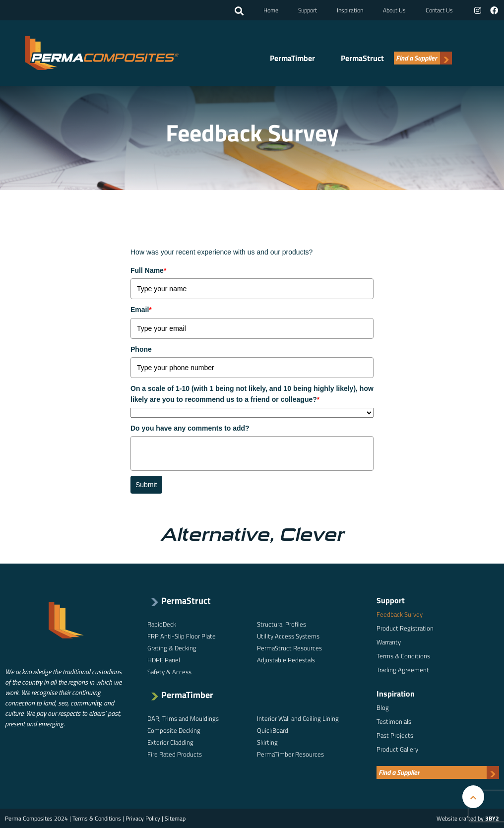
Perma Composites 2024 (36, 818)
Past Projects (395, 735)
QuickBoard (273, 730)
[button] (239, 11)
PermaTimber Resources (290, 754)
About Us (394, 10)
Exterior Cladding (170, 742)
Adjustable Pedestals (286, 660)
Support (308, 10)
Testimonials (394, 721)
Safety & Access (169, 672)
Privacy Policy (143, 818)
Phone (141, 349)
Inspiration (350, 10)
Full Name (148, 270)
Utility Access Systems (288, 636)
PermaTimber (292, 59)
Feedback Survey (400, 614)
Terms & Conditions (403, 656)
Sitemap (175, 818)
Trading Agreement (403, 670)
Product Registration (405, 628)
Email (141, 310)
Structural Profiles (282, 624)
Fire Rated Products (175, 754)
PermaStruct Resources (289, 648)
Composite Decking (174, 730)
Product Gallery (397, 749)
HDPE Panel (164, 660)
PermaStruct (362, 59)
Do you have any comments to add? (190, 428)
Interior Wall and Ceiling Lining (298, 718)
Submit (146, 485)
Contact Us (439, 10)
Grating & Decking (172, 648)
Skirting (267, 742)
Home (271, 10)
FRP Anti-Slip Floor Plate (182, 636)
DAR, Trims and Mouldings (183, 718)
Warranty (389, 642)
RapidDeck (162, 624)
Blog (383, 707)
